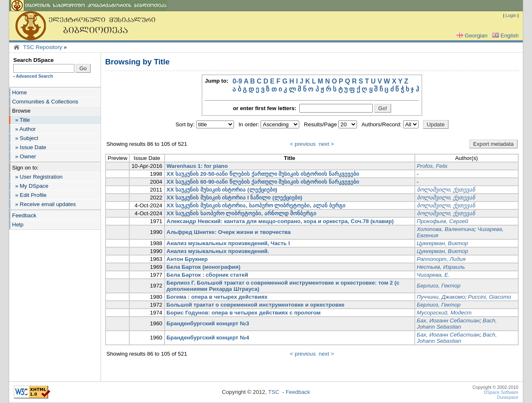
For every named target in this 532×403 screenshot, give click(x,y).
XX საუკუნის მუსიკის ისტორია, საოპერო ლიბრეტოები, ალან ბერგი (256, 205)
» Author (24, 129)
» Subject (25, 138)
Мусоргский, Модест (444, 313)
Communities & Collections (45, 102)
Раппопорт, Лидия (441, 259)
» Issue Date (29, 147)
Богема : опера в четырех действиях (217, 297)
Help (18, 225)
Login (511, 15)
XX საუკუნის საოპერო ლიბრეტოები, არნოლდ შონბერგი (242, 213)
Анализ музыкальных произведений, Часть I (228, 243)
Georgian (471, 36)
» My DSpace (30, 186)
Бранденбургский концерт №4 (208, 338)
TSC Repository (42, 47)
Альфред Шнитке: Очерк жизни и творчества (229, 232)
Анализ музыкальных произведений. (218, 251)
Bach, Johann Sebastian (457, 324)
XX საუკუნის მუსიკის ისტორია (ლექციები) (222, 190)
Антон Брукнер (187, 259)
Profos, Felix (432, 166)
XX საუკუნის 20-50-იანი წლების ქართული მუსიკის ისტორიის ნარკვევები (263, 174)
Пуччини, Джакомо (441, 297)
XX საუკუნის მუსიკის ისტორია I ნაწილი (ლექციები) (235, 198)
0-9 (237, 81)
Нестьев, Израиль (441, 267)
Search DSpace (33, 60)
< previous (303, 144)
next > (326, 144)
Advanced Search (34, 76)
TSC (274, 392)
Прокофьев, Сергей (443, 221)
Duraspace (507, 397)
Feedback (24, 215)
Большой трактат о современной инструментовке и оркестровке (256, 305)
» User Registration (37, 177)
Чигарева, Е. (433, 275)
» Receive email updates (44, 204)
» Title (21, 120)
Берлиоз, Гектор (439, 286)
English (505, 36)
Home (20, 92)
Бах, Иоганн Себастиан (448, 321)
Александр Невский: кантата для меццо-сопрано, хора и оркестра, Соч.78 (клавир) (280, 221)
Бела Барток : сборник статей (207, 275)
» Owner (24, 156)
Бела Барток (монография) (204, 267)
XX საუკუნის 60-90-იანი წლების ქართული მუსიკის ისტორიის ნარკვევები (263, 182)
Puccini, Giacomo (490, 297)
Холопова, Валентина (446, 229)
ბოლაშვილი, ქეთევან (446, 190)
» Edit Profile (29, 195)
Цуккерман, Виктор (442, 243)
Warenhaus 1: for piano (197, 166)
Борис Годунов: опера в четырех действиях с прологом (244, 313)
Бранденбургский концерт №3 (208, 323)
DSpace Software (501, 392)
